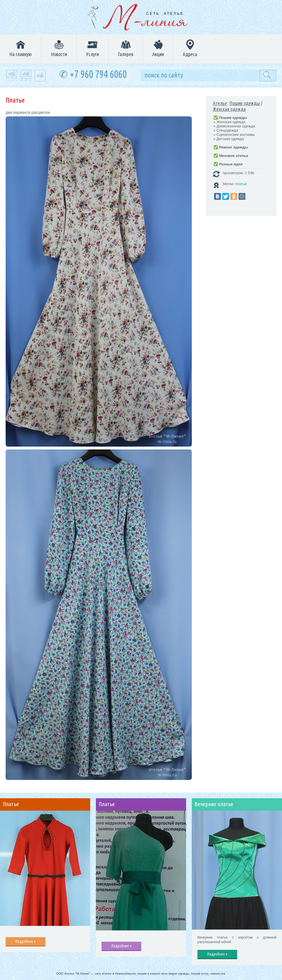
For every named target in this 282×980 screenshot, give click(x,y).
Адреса (190, 48)
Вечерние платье (214, 804)
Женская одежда (229, 109)
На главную (21, 48)
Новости (59, 48)
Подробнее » (26, 941)
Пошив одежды (244, 103)
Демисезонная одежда (236, 126)
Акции (158, 48)
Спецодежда (227, 130)
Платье (11, 804)
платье (241, 184)
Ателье (220, 103)
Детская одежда (230, 139)
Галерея (126, 48)
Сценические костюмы (236, 135)
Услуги (92, 48)
